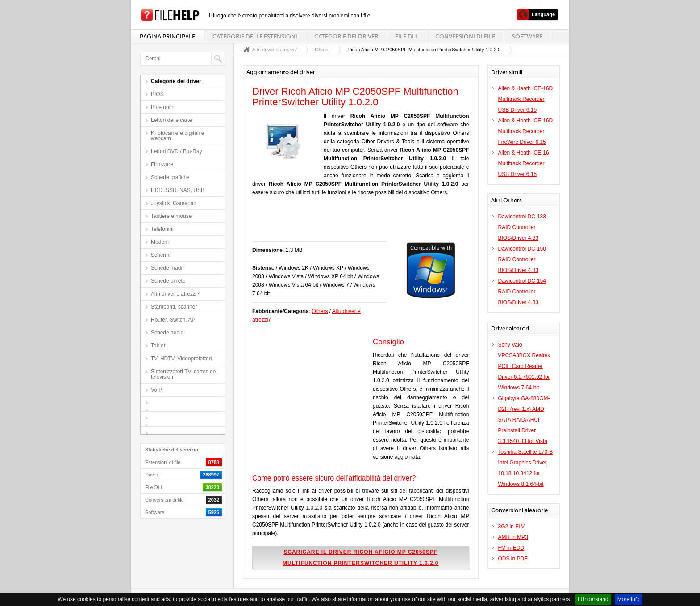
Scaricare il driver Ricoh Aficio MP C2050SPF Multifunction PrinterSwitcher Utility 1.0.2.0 (360, 558)
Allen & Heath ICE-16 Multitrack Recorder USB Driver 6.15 (524, 163)
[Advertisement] (357, 223)
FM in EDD (511, 548)
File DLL (407, 36)
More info (629, 599)
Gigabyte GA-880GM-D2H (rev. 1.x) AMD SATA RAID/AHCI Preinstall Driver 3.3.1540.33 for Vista (524, 420)
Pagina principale (167, 36)
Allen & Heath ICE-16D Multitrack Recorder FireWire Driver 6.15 (526, 131)
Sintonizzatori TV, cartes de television (183, 374)
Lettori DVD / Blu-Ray (177, 151)
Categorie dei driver (346, 36)
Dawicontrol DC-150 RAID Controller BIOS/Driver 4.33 (522, 259)
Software (527, 36)
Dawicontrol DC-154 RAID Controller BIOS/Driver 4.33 (522, 292)
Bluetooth (162, 107)
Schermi (161, 255)
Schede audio (167, 333)
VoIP (156, 390)
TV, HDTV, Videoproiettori (181, 359)
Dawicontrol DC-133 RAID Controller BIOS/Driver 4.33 (522, 227)
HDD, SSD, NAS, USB (178, 190)
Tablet (158, 346)
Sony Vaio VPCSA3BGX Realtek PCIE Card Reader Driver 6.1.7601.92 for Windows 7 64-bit (524, 366)
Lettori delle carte (171, 120)
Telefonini (162, 229)
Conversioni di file (465, 36)
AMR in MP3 (513, 537)
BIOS (157, 94)
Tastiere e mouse (171, 216)
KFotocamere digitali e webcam (177, 136)
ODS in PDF (513, 559)
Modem (160, 242)
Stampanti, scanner (174, 307)
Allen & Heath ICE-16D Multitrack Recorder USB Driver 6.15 (526, 99)
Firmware (162, 164)
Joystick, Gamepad (174, 203)
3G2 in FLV (512, 527)
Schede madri (167, 268)
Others (322, 50)
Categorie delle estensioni (255, 36)
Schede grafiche (170, 177)
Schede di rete (168, 281)
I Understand (593, 599)
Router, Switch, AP (173, 320)
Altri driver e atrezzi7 (175, 294)
